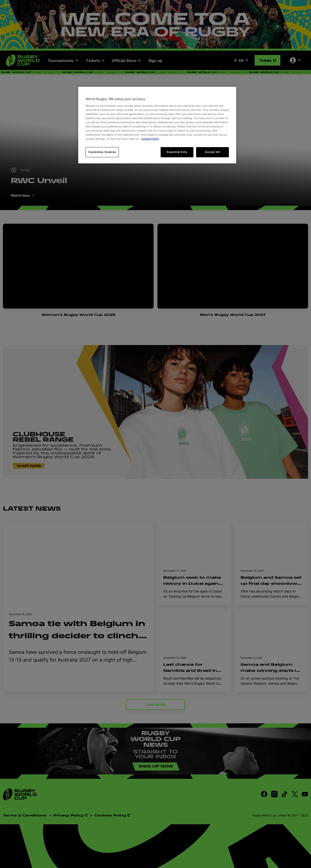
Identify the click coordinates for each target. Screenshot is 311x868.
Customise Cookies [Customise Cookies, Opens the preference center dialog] (102, 152)
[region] (157, 125)
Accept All (212, 152)
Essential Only (177, 152)
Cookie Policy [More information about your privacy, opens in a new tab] (150, 139)
